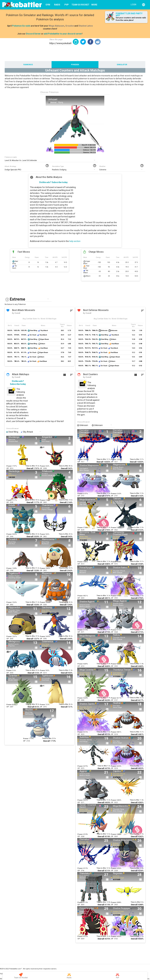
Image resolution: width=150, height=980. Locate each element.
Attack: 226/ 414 (90, 147)
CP (8, 468)
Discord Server (33, 34)
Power (9, 466)
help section (75, 241)
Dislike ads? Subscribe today (53, 182)
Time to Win (30, 466)
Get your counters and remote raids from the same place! (131, 19)
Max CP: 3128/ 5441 (89, 145)
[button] (83, 42)
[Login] (133, 4)
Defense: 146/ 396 (89, 150)
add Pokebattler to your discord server (63, 34)
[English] (144, 5)
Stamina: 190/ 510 (89, 152)
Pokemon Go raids (21, 26)
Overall (30, 468)
